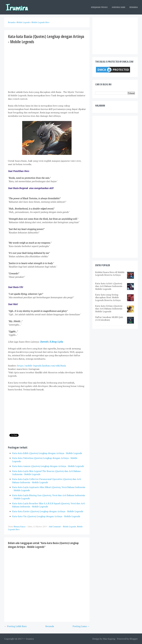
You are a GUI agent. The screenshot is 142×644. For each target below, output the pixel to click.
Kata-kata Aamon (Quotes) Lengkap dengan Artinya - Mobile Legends (48, 466)
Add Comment (55, 527)
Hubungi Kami (119, 7)
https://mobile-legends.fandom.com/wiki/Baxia (42, 366)
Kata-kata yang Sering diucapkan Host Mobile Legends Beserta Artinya (108, 297)
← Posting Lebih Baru (15, 626)
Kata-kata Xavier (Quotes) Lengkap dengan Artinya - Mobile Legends (48, 511)
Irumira (30, 639)
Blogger (134, 639)
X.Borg (53, 342)
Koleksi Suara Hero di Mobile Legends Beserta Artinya (110, 274)
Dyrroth (44, 342)
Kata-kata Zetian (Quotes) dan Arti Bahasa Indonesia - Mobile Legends (109, 309)
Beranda (134, 7)
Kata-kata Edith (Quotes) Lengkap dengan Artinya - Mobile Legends (47, 453)
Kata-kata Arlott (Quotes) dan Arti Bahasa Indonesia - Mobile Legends (109, 286)
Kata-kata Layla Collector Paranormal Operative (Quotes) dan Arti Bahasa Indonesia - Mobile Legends (47, 481)
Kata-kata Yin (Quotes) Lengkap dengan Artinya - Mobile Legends (46, 516)
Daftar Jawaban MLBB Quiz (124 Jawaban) (109, 318)
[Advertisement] (47, 67)
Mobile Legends (70, 527)
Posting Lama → (81, 626)
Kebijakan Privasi (99, 7)
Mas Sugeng (109, 639)
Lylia (60, 342)
